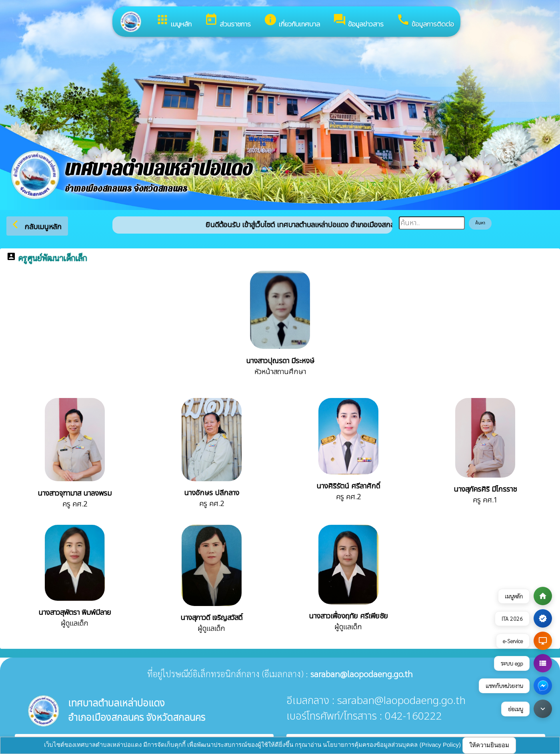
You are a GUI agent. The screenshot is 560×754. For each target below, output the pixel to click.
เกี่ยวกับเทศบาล (292, 21)
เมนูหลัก (174, 21)
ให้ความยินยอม (489, 745)
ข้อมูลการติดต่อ (425, 21)
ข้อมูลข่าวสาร (358, 21)
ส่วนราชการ (228, 21)
